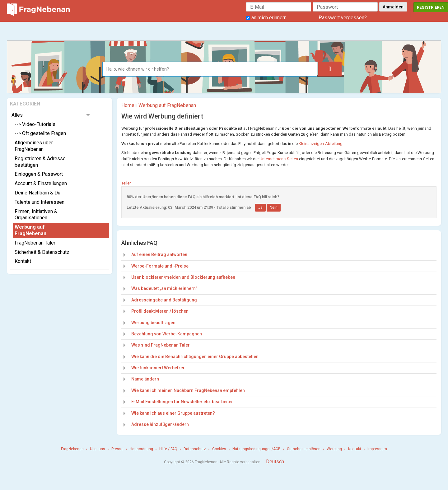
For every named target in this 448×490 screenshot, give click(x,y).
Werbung (334, 449)
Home (128, 105)
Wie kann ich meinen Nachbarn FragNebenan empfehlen (188, 390)
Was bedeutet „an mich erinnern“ (164, 288)
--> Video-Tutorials (35, 124)
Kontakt (23, 261)
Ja (260, 208)
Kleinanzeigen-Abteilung (321, 144)
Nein (274, 208)
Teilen (126, 183)
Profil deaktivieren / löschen (160, 311)
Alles (17, 115)
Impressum (377, 449)
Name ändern (145, 379)
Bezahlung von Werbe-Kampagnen (167, 334)
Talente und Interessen (40, 202)
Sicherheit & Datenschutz (42, 252)
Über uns (98, 449)
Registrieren (431, 7)
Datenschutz (195, 449)
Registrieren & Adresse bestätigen (40, 162)
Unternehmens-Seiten (279, 159)
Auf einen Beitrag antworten (159, 254)
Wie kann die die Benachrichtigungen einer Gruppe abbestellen (195, 357)
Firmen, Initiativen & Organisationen (36, 215)
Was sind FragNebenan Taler (161, 345)
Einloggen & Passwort (39, 174)
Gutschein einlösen (304, 449)
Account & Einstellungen (41, 183)
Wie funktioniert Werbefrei (158, 368)
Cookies (219, 449)
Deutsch (275, 462)
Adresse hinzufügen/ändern (160, 424)
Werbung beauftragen (153, 323)
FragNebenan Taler (35, 243)
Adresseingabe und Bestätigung (164, 300)
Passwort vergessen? (343, 18)
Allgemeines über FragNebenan (34, 146)
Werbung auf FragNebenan (30, 230)
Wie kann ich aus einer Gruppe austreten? (173, 413)
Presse (117, 449)
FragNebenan (72, 449)
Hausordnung (141, 449)
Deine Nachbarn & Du (37, 193)
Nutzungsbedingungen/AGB (257, 449)
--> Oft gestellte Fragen (40, 133)
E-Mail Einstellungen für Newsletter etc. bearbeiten (182, 402)
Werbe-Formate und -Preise (160, 266)
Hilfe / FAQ (168, 449)
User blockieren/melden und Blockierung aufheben (183, 277)
